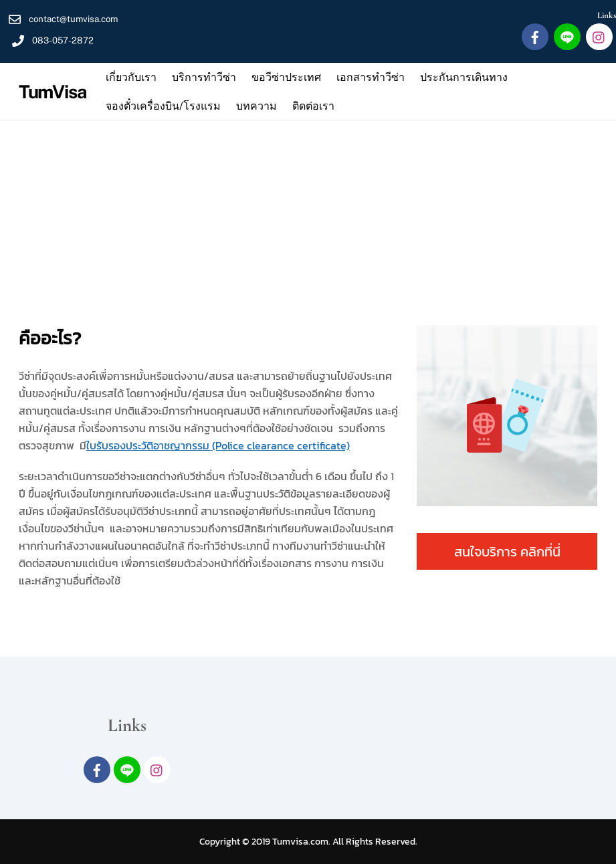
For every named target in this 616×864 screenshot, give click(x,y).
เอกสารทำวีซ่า (371, 77)
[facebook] (535, 36)
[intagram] (599, 36)
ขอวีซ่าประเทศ (286, 77)
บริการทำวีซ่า (204, 77)
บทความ (256, 106)
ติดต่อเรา (313, 106)
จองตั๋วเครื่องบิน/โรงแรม (163, 106)
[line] (567, 36)
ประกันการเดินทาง (464, 77)
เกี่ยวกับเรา (131, 77)
